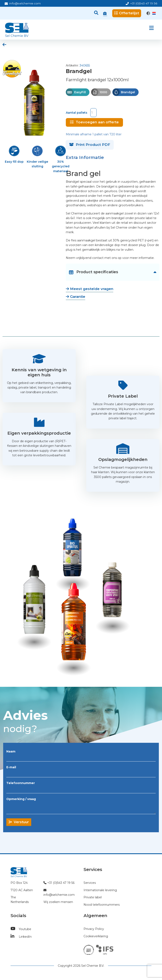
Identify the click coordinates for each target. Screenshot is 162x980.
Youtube (21, 928)
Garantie (76, 296)
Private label (93, 897)
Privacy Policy (94, 928)
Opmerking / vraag (21, 798)
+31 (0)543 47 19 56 (142, 3)
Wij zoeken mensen (58, 901)
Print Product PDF (90, 144)
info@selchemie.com (23, 3)
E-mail (11, 767)
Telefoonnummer (21, 782)
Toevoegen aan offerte (94, 121)
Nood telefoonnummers (102, 904)
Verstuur (19, 821)
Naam (11, 751)
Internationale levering (100, 889)
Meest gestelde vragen (90, 288)
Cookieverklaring (96, 935)
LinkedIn (21, 936)
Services (90, 882)
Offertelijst (127, 13)
